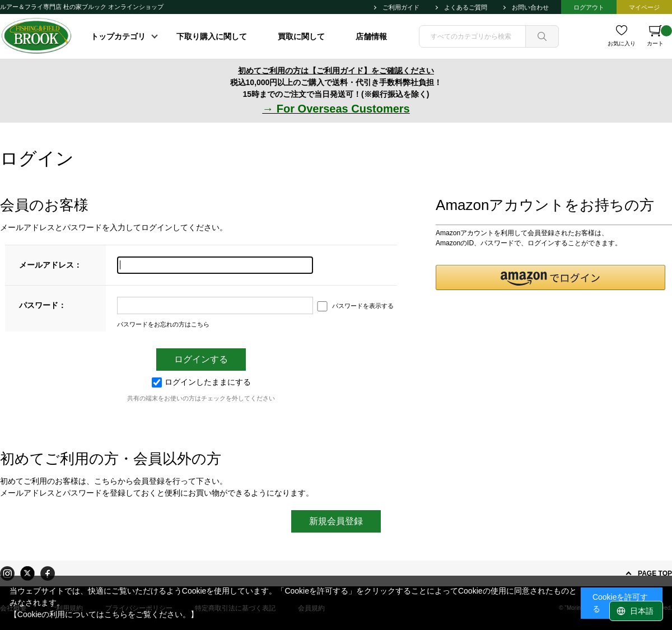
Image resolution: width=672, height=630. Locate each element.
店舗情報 (371, 36)
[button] (550, 277)
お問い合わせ (530, 7)
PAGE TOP (655, 573)
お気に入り (622, 43)
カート (659, 36)
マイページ (644, 7)
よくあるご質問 (466, 7)
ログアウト (589, 7)
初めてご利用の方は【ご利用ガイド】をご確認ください (336, 71)
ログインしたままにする (201, 382)
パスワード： (43, 305)
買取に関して (301, 36)
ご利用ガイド (401, 7)
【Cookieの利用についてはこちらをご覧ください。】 (104, 614)
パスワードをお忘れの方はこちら (163, 324)
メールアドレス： (50, 265)
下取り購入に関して (212, 36)
